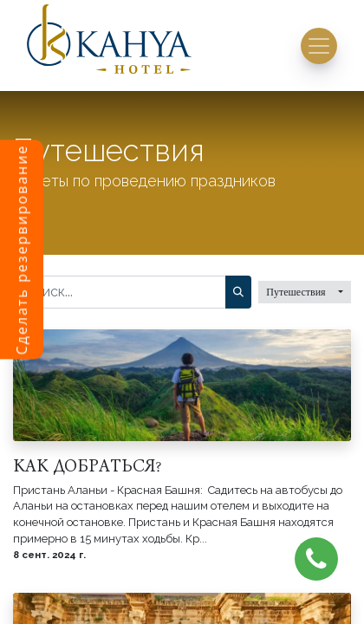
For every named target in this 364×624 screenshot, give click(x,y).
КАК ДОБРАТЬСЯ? (87, 465)
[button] (305, 292)
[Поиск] (238, 292)
